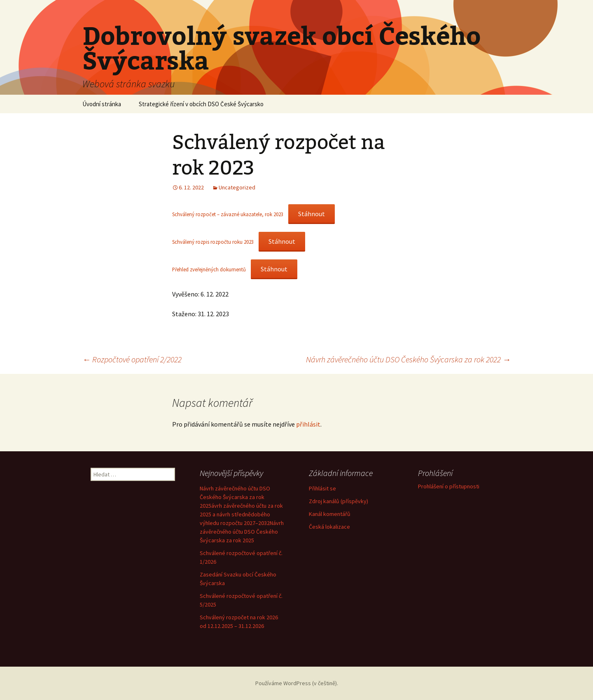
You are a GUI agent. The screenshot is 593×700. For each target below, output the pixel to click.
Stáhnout (312, 214)
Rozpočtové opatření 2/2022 (132, 359)
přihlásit (308, 424)
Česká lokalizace (329, 527)
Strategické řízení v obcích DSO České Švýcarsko (201, 104)
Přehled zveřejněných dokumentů (209, 269)
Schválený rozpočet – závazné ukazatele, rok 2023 (228, 214)
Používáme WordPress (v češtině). (297, 683)
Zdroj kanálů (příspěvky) (339, 501)
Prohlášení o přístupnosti (449, 486)
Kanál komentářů (330, 514)
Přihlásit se (322, 488)
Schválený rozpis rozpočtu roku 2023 (213, 242)
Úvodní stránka (102, 104)
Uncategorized (237, 187)
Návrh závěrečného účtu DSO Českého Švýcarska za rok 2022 (408, 359)
